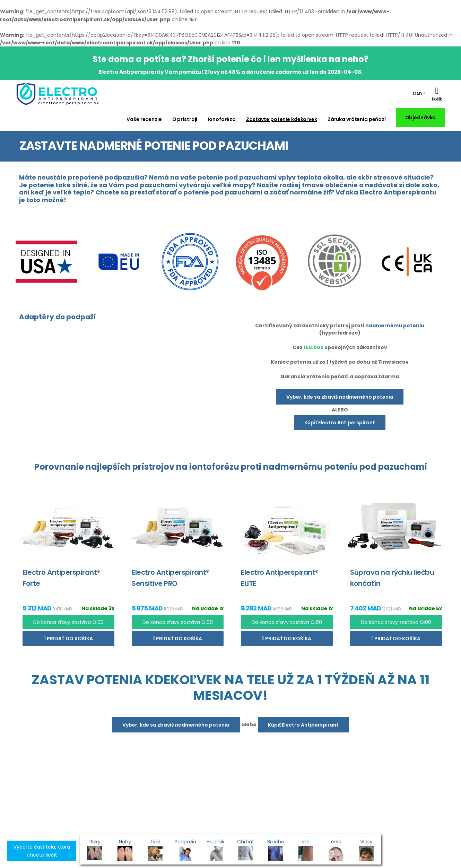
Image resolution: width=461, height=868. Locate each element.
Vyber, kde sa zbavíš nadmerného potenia (340, 397)
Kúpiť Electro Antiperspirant (340, 423)
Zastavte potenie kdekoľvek (282, 119)
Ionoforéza (222, 119)
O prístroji (185, 119)
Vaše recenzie (144, 119)
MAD (417, 94)
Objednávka (421, 118)
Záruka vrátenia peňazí (357, 119)
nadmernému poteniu (395, 325)
